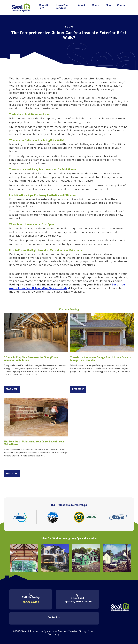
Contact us (54, 618)
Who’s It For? (43, 7)
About (82, 6)
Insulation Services (62, 7)
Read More (12, 390)
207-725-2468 (31, 603)
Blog (108, 6)
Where (95, 6)
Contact (122, 6)
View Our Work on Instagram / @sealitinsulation (69, 539)
